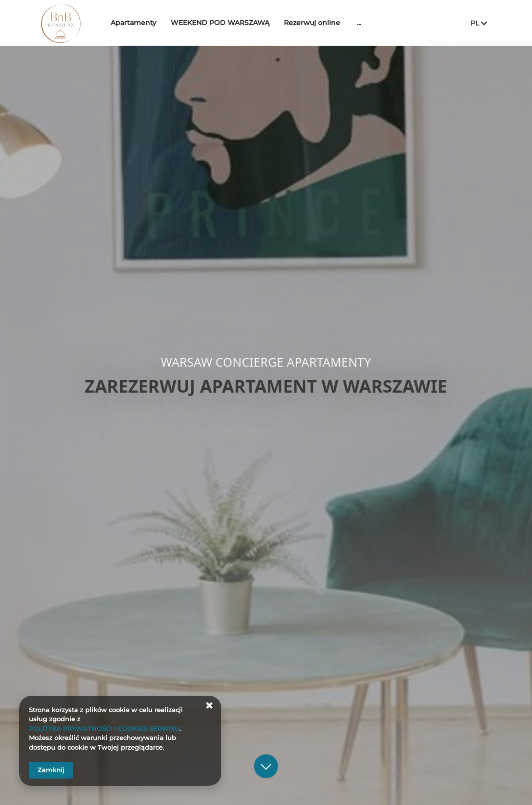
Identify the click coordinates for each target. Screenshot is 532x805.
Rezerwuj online (319, 23)
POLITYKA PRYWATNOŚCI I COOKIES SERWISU (104, 728)
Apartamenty (141, 23)
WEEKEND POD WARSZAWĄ (227, 23)
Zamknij (51, 770)
